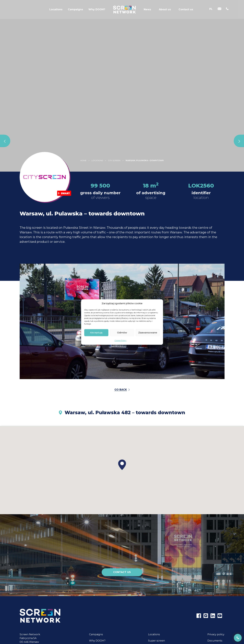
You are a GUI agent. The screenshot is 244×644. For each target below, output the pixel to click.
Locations (56, 10)
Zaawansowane (148, 333)
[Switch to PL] (211, 10)
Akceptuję (96, 333)
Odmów (122, 333)
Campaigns (75, 10)
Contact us (186, 10)
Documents (215, 641)
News (147, 10)
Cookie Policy (120, 340)
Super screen (156, 641)
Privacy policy (216, 634)
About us (165, 10)
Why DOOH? (97, 10)
